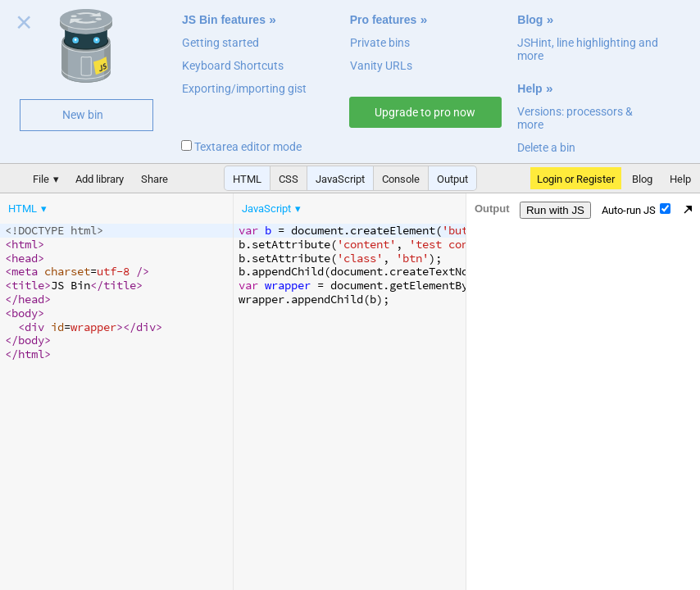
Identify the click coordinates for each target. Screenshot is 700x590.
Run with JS (555, 210)
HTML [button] (247, 179)
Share (155, 179)
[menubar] (131, 205)
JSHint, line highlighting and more (588, 49)
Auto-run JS (636, 210)
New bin (83, 115)
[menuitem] (29, 209)
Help (530, 88)
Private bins (380, 43)
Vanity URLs (381, 66)
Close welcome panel (24, 25)
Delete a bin (546, 147)
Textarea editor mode (241, 147)
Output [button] (452, 179)
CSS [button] (289, 179)
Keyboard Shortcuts (233, 66)
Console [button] (401, 179)
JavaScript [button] (340, 179)
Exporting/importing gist (244, 88)
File (41, 179)
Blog (530, 20)
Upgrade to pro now (425, 112)
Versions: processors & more (575, 118)
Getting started (220, 43)
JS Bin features (224, 20)
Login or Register (576, 179)
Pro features (384, 20)
